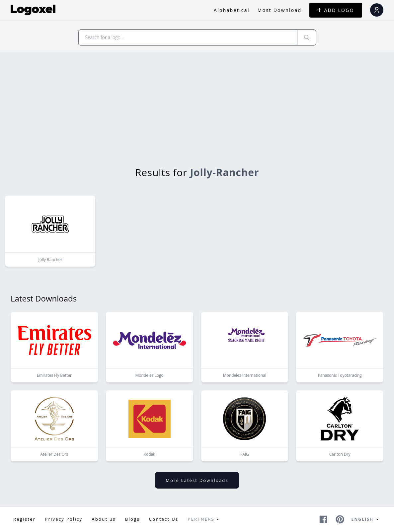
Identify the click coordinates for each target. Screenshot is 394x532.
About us (104, 519)
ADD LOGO (336, 10)
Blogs (132, 519)
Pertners (204, 519)
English (366, 519)
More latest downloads (197, 480)
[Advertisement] (197, 102)
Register (24, 519)
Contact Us (164, 519)
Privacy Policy (64, 519)
